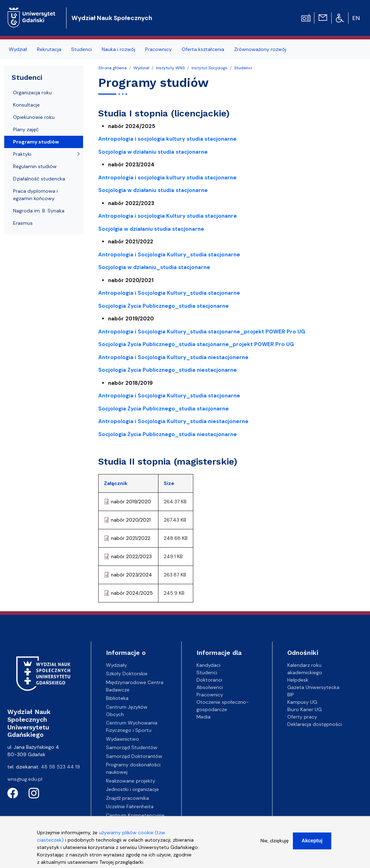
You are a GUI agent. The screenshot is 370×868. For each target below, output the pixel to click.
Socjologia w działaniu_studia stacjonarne (154, 267)
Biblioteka (117, 698)
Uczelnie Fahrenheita (130, 806)
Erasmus (23, 223)
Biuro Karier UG (305, 709)
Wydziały (117, 665)
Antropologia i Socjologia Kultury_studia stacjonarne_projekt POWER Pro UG (202, 332)
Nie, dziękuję (275, 844)
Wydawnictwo (123, 739)
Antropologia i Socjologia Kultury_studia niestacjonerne (173, 357)
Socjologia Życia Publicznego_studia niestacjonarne (168, 370)
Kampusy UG (302, 702)
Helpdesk (298, 680)
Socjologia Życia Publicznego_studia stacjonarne (164, 409)
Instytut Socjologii (209, 68)
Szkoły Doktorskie (127, 674)
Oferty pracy (302, 717)
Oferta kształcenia (203, 49)
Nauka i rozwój (118, 49)
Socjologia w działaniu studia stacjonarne (153, 152)
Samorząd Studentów (132, 747)
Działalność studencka (39, 179)
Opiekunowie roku (34, 117)
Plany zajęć (26, 129)
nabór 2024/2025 (132, 593)
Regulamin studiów (35, 166)
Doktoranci (209, 680)
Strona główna (112, 68)
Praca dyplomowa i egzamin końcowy (35, 195)
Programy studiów (36, 142)
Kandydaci (208, 665)
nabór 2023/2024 (131, 575)
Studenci (81, 49)
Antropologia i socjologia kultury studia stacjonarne (167, 139)
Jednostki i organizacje (132, 789)
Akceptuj (312, 844)
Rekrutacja (49, 49)
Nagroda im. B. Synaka (39, 211)
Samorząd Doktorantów (134, 756)
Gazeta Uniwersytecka (313, 687)
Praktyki (22, 154)
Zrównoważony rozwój (260, 49)
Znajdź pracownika (127, 798)
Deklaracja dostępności (315, 724)
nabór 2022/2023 (131, 556)
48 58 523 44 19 (60, 767)
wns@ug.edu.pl (25, 779)
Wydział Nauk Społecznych (112, 18)
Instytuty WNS (170, 68)
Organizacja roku (32, 92)
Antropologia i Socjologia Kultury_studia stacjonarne (169, 255)
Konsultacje (26, 105)
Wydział (18, 49)
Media (203, 717)
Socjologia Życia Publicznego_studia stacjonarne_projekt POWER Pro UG (196, 344)
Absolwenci (210, 687)
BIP (291, 695)
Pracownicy (158, 49)
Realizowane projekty (131, 781)
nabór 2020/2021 (131, 520)
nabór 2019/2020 (131, 502)
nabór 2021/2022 (131, 538)
